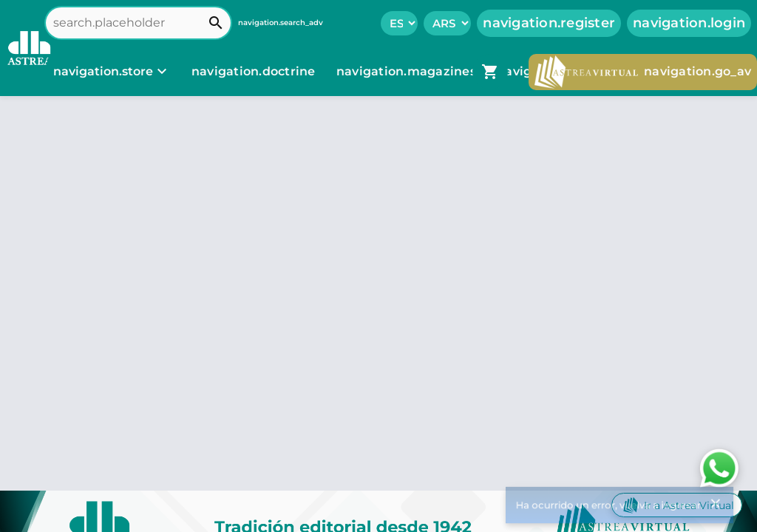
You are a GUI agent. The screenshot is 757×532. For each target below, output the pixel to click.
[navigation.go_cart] (490, 72)
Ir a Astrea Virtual (677, 505)
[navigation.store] (112, 72)
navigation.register (549, 23)
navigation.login (689, 23)
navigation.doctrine (254, 71)
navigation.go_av (643, 72)
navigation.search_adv (281, 23)
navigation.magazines (408, 71)
